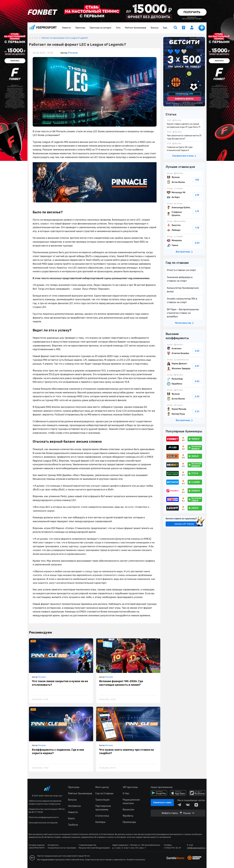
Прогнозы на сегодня (100, 28)
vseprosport (43, 27)
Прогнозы (80, 28)
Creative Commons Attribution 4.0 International (93, 834)
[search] (175, 28)
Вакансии (128, 810)
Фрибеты (128, 816)
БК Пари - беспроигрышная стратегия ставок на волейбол (183, 313)
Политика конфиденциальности (44, 817)
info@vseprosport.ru (196, 848)
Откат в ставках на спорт (181, 270)
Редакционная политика (131, 801)
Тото (118, 28)
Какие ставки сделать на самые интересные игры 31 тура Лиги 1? (184, 124)
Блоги (71, 818)
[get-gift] (184, 28)
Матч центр (102, 787)
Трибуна (73, 825)
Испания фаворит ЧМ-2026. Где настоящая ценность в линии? (121, 683)
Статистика (102, 816)
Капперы (100, 822)
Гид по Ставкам (104, 793)
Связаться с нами (162, 803)
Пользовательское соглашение (43, 823)
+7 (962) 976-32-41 (172, 848)
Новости (66, 28)
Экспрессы (74, 806)
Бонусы (155, 28)
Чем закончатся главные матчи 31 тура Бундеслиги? (184, 136)
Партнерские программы (103, 808)
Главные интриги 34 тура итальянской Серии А (184, 147)
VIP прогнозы (130, 787)
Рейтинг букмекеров (136, 28)
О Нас (126, 793)
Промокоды (129, 822)
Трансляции (102, 800)
